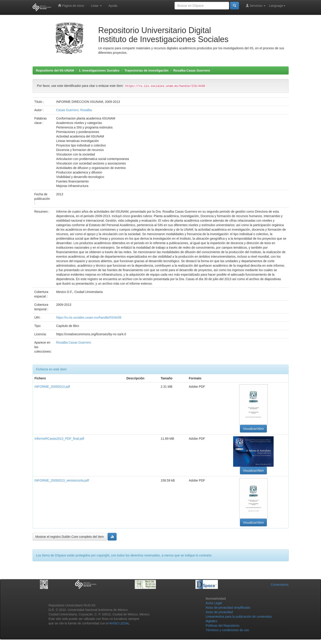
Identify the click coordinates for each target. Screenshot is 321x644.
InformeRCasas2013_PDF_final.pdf (59, 439)
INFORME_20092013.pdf (52, 387)
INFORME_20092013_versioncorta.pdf (62, 480)
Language (277, 6)
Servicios (256, 6)
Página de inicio (71, 6)
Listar (96, 6)
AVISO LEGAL (119, 623)
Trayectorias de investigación (146, 70)
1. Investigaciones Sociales (99, 70)
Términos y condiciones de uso (227, 630)
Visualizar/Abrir (253, 429)
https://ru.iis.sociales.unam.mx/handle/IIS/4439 (89, 317)
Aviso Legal (214, 603)
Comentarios (280, 585)
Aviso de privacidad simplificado (228, 608)
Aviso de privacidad (219, 612)
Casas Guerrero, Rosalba (74, 110)
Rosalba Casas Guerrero (191, 70)
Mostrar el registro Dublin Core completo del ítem (70, 537)
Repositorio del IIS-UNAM (55, 70)
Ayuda (113, 6)
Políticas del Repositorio (222, 626)
